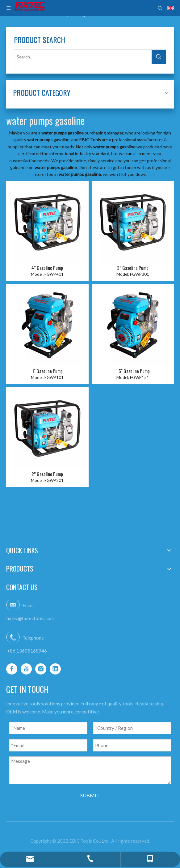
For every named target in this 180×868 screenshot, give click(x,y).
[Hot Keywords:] (159, 57)
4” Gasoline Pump (47, 268)
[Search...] (83, 57)
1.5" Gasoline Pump (133, 371)
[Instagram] (41, 669)
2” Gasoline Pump (47, 474)
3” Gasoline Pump (133, 268)
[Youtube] (26, 669)
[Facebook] (12, 669)
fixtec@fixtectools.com (30, 618)
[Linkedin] (55, 669)
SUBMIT (90, 795)
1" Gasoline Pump (47, 371)
